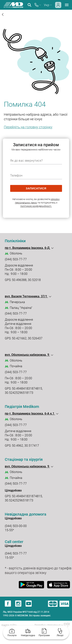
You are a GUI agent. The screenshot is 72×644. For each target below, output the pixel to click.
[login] (58, 7)
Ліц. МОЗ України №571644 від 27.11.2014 (26, 612)
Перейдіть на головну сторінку (28, 127)
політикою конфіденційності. (36, 206)
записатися (36, 188)
